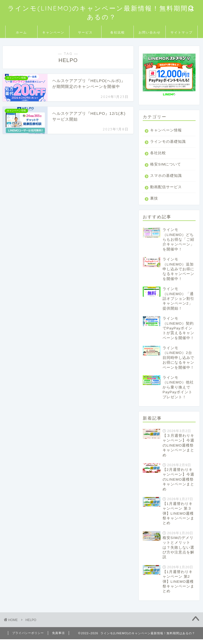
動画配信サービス (166, 192)
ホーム (21, 32)
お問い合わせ (150, 32)
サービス (85, 32)
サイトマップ (182, 32)
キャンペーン (53, 32)
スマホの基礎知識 (166, 180)
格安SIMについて (166, 169)
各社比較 (118, 32)
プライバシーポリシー (28, 638)
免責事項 (58, 638)
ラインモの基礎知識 (166, 144)
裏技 (154, 203)
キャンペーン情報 (166, 130)
